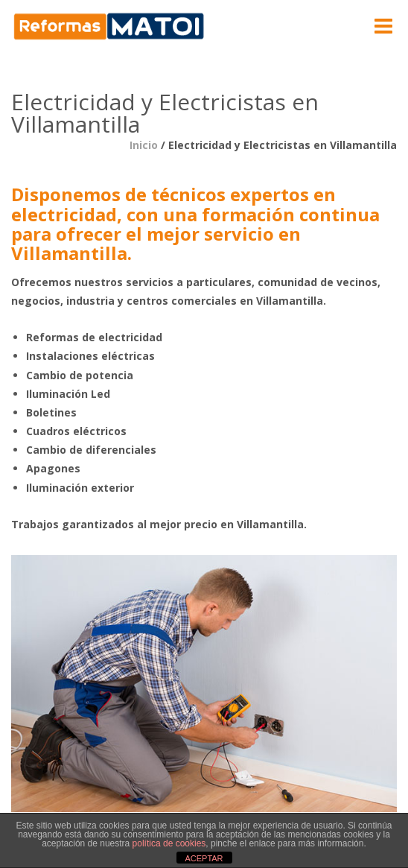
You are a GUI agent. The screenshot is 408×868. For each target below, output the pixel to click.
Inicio (144, 145)
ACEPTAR (204, 858)
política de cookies (169, 843)
